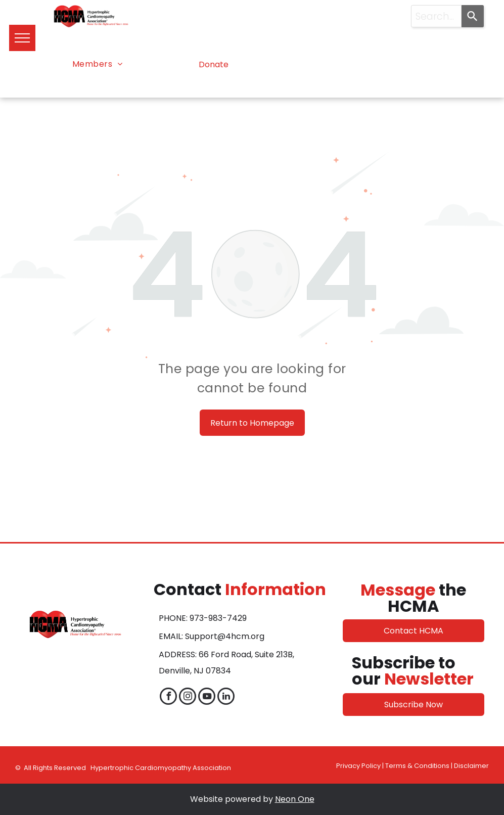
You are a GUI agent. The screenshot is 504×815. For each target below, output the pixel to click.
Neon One (295, 799)
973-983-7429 (218, 618)
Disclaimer (471, 766)
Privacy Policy (358, 766)
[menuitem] (98, 64)
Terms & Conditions (417, 766)
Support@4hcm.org (225, 636)
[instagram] (188, 697)
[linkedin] (226, 697)
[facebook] (168, 697)
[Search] (473, 16)
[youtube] (207, 697)
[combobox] (437, 16)
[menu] (22, 38)
